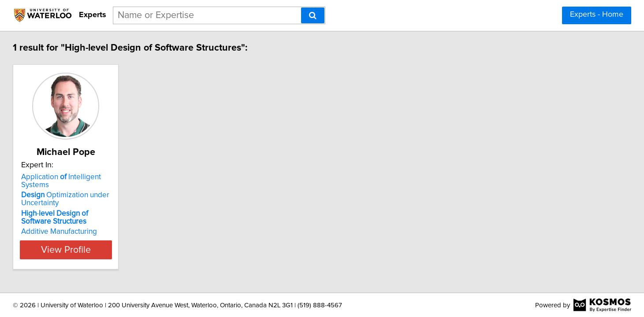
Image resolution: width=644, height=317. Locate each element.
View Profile (121, 242)
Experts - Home (597, 15)
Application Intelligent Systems (121, 177)
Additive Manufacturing (104, 224)
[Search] (313, 15)
